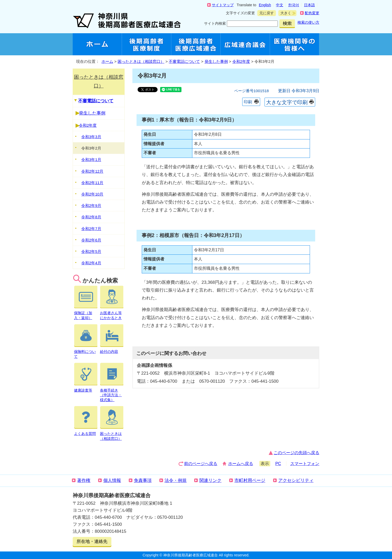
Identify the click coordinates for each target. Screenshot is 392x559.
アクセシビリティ (296, 480)
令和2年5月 (91, 251)
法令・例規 (176, 480)
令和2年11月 (92, 183)
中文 (280, 5)
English (265, 5)
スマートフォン (305, 464)
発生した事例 (216, 61)
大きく (285, 13)
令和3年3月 (91, 137)
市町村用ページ (250, 480)
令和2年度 (241, 61)
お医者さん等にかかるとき (112, 313)
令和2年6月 (91, 240)
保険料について (86, 352)
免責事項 (143, 480)
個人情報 (112, 480)
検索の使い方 (308, 22)
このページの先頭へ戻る (296, 453)
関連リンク (210, 480)
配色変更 (312, 13)
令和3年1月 (91, 160)
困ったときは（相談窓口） (141, 61)
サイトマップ (223, 5)
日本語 (309, 5)
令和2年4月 (91, 263)
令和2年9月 (91, 206)
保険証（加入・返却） (86, 313)
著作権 (84, 480)
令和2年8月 (91, 217)
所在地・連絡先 (92, 541)
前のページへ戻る (201, 464)
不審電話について (184, 61)
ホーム (107, 61)
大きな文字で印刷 (287, 102)
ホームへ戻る (241, 464)
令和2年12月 (92, 171)
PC (278, 464)
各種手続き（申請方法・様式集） (112, 393)
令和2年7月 (91, 229)
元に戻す (266, 13)
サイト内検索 (215, 23)
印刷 (248, 102)
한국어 (294, 5)
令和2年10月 (92, 194)
